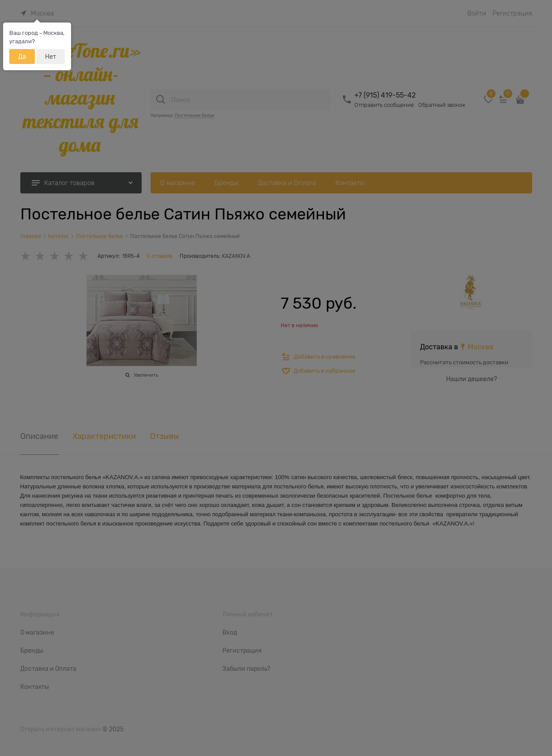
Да (22, 57)
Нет (51, 57)
